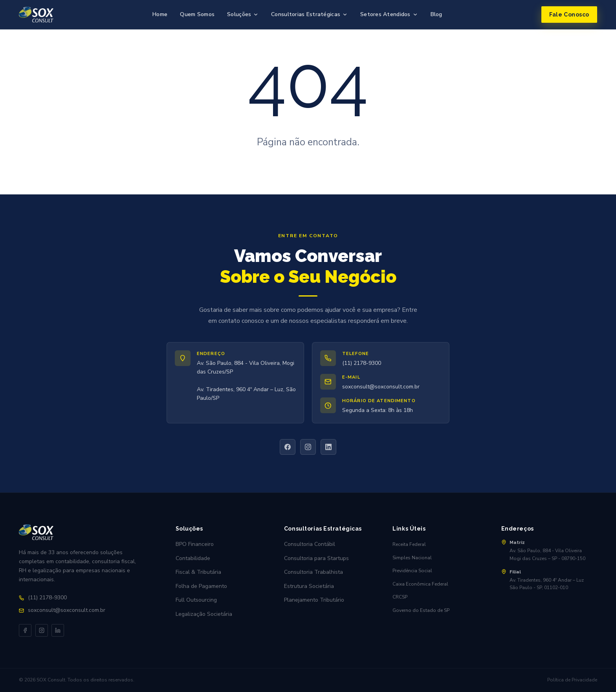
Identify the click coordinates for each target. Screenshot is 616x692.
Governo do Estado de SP (421, 610)
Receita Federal (409, 544)
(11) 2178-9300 (362, 363)
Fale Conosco (569, 15)
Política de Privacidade (572, 680)
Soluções (243, 14)
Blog (436, 14)
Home (160, 14)
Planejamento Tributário (314, 600)
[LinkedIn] (328, 447)
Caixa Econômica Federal (420, 584)
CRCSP (400, 597)
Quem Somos (197, 14)
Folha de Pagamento (201, 586)
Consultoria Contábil (310, 544)
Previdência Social (412, 571)
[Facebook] (288, 447)
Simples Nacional (412, 558)
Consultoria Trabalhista (313, 572)
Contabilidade (193, 558)
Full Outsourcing (196, 600)
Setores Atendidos (389, 14)
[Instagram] (308, 447)
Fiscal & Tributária (198, 572)
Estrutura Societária (309, 586)
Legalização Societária (204, 614)
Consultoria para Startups (316, 558)
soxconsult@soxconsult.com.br (381, 387)
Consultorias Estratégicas (309, 14)
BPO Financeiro (195, 544)
